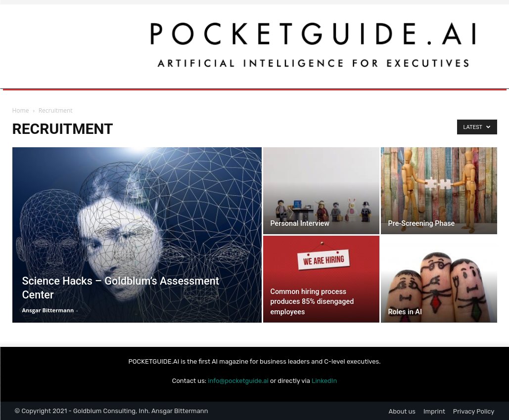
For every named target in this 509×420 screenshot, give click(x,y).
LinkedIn (324, 381)
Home (21, 110)
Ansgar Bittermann (48, 310)
